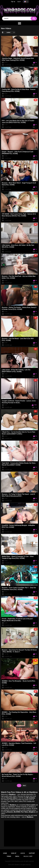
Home (5, 853)
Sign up (13, 2)
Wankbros (17, 865)
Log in (19, 2)
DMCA (17, 856)
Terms (9, 856)
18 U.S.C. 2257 (28, 856)
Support (32, 853)
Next (24, 786)
